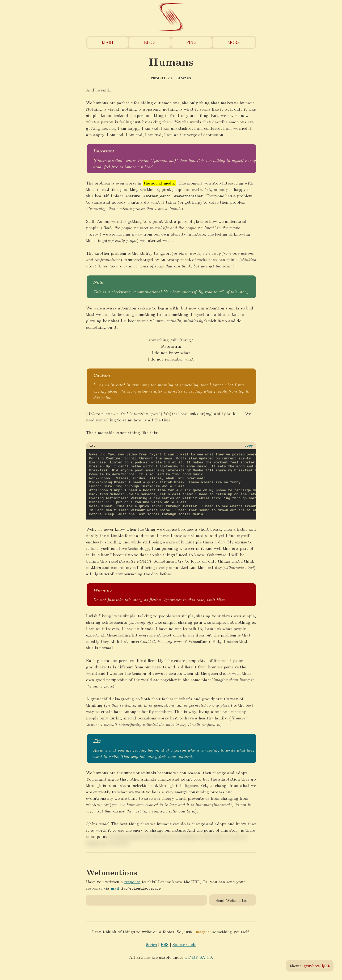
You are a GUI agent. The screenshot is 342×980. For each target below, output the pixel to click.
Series (151, 958)
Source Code (184, 958)
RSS (165, 958)
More (234, 42)
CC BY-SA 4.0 (198, 970)
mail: (116, 901)
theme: (310, 966)
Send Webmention (233, 913)
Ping (191, 42)
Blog (150, 42)
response (132, 895)
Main (107, 42)
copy (249, 446)
